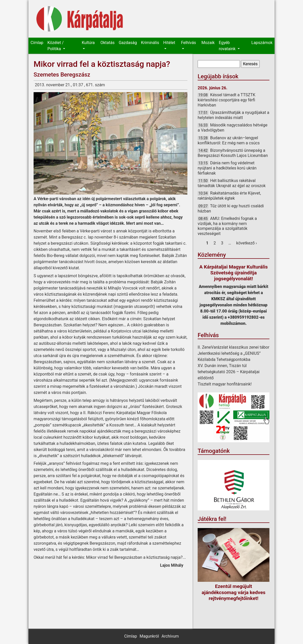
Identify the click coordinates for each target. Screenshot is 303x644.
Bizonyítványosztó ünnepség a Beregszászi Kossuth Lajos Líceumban (233, 153)
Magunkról (149, 636)
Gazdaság (128, 43)
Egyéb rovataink (228, 46)
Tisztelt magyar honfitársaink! (225, 384)
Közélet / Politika (55, 46)
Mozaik (208, 43)
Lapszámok (262, 43)
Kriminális (150, 43)
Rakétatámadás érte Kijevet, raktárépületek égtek (229, 196)
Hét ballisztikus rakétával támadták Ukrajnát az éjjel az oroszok (232, 183)
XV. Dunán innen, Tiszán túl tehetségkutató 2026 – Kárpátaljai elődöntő (229, 372)
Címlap (37, 43)
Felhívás (188, 43)
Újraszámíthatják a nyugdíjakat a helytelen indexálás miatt (233, 115)
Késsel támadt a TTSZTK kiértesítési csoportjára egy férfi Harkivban (226, 100)
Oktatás (108, 43)
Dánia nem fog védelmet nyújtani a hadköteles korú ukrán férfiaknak (227, 168)
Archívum (170, 636)
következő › (247, 243)
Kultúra (88, 43)
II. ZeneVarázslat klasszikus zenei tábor (234, 347)
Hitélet (169, 43)
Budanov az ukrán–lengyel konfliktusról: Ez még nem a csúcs (229, 140)
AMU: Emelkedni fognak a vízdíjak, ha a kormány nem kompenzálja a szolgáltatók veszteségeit (227, 226)
